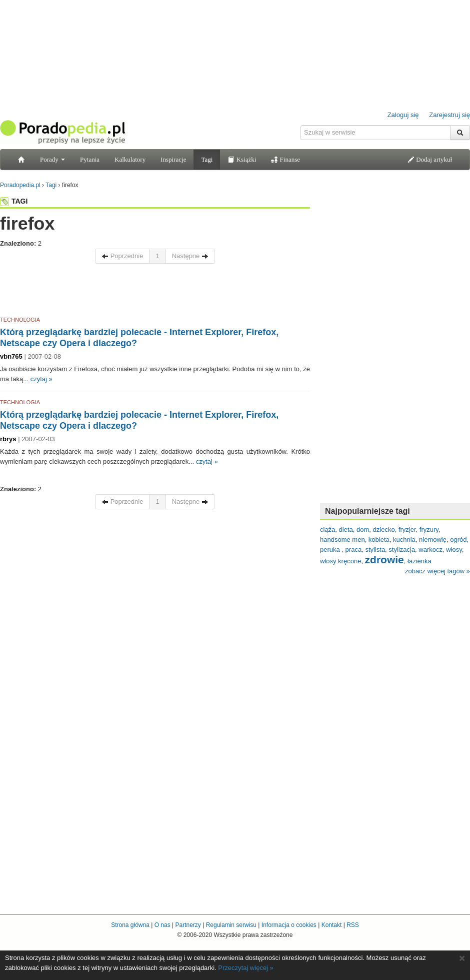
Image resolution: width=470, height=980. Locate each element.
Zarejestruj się (449, 115)
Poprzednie (122, 256)
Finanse (285, 159)
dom (363, 530)
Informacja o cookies (289, 925)
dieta (346, 530)
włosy (454, 550)
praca (354, 550)
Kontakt (332, 925)
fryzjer (407, 530)
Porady (52, 159)
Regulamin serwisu (231, 925)
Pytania (90, 159)
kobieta (379, 540)
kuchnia (404, 540)
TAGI (14, 201)
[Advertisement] (155, 292)
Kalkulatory (130, 159)
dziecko (384, 530)
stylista (375, 550)
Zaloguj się (403, 115)
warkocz (430, 550)
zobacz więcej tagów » (437, 571)
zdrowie (384, 560)
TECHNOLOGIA (20, 320)
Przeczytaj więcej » (246, 968)
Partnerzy (188, 925)
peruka (331, 550)
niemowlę (433, 540)
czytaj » (41, 379)
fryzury (429, 530)
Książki (242, 159)
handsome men (342, 540)
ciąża (327, 530)
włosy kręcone (340, 561)
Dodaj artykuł (430, 159)
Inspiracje (173, 159)
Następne (190, 256)
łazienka (419, 561)
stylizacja (402, 550)
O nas (162, 925)
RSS (353, 925)
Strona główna (130, 925)
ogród (458, 540)
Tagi (207, 159)
